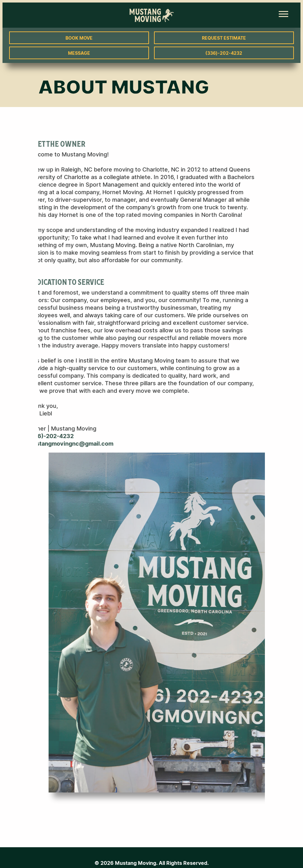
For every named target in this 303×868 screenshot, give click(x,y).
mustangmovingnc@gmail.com (56, 444)
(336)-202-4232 (224, 53)
